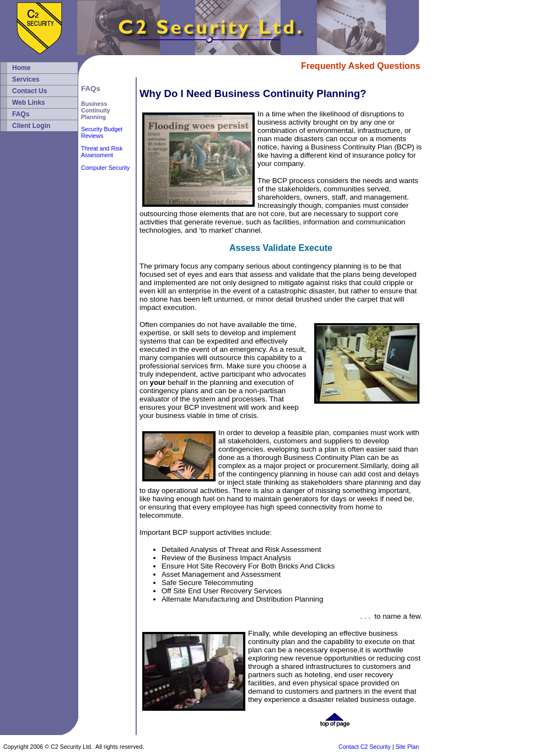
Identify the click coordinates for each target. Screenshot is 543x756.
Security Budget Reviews (102, 132)
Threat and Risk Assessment (102, 152)
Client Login (31, 126)
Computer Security (105, 168)
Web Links (29, 103)
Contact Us (29, 91)
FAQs (21, 114)
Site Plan (407, 747)
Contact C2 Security (365, 747)
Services (26, 79)
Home (21, 68)
